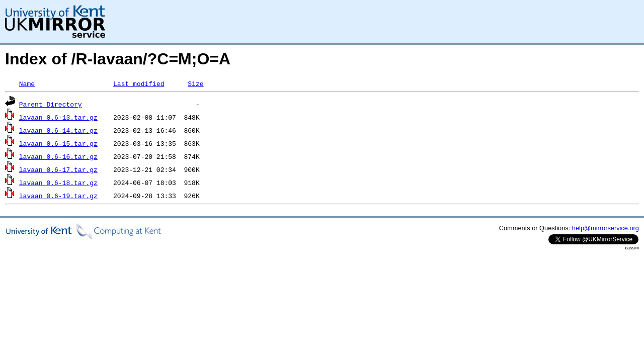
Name (27, 83)
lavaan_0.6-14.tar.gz (58, 130)
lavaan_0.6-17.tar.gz (58, 169)
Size (195, 83)
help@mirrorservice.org (606, 228)
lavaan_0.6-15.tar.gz (58, 143)
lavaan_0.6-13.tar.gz (58, 117)
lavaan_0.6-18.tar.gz (58, 183)
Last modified (139, 83)
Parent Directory (51, 104)
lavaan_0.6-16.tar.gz (58, 156)
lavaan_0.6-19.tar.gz (58, 196)
